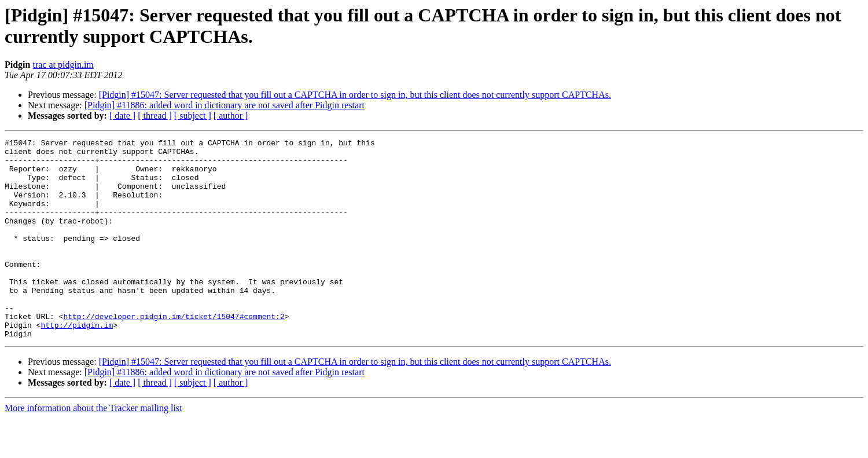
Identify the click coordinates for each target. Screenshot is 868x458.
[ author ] (231, 116)
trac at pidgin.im (63, 65)
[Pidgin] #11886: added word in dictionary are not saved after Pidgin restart (225, 105)
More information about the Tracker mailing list (93, 448)
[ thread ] (155, 116)
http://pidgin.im (77, 363)
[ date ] (122, 116)
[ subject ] (193, 116)
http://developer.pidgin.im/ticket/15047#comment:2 (174, 353)
